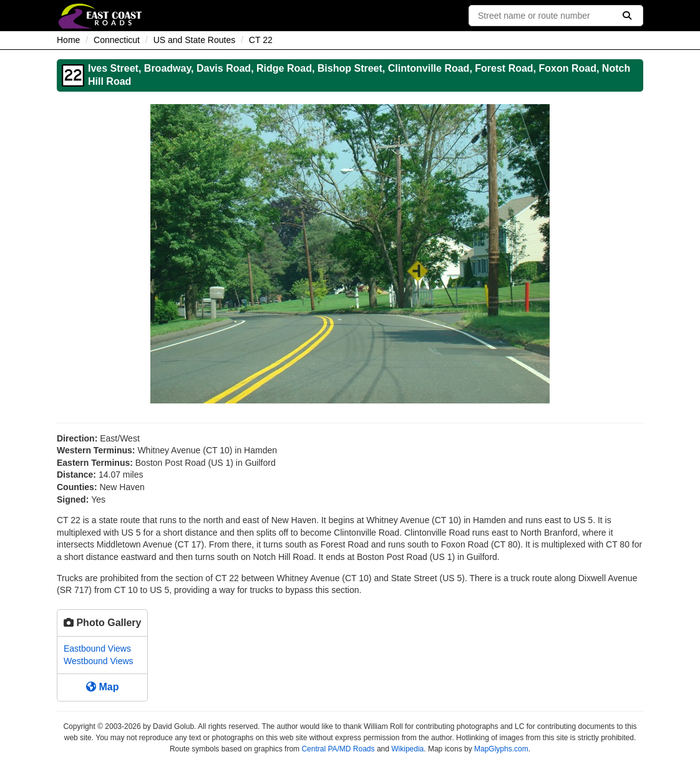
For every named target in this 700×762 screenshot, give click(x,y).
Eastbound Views (97, 649)
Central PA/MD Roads (338, 749)
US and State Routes (195, 40)
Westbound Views (99, 661)
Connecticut (117, 40)
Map (102, 687)
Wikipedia (407, 749)
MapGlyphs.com (501, 749)
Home (68, 40)
